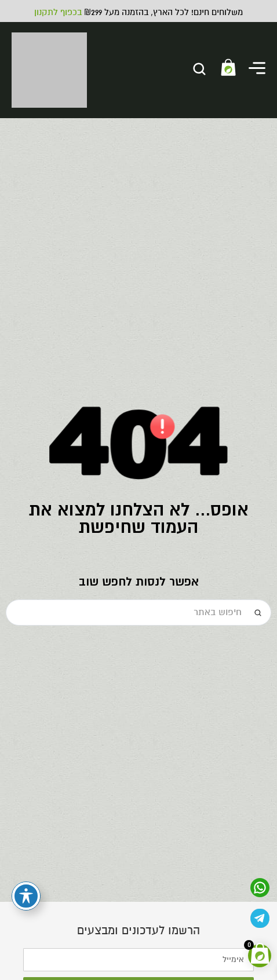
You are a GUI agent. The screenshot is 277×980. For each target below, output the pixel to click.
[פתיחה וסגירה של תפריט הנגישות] (26, 896)
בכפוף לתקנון (58, 12)
